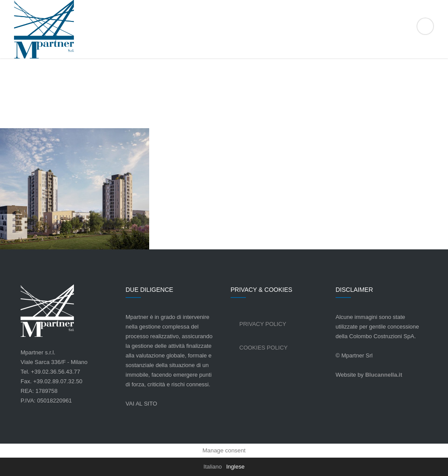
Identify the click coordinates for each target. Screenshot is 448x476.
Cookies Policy (264, 348)
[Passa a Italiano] (213, 467)
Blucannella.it (384, 375)
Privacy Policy (263, 324)
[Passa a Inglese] (235, 467)
